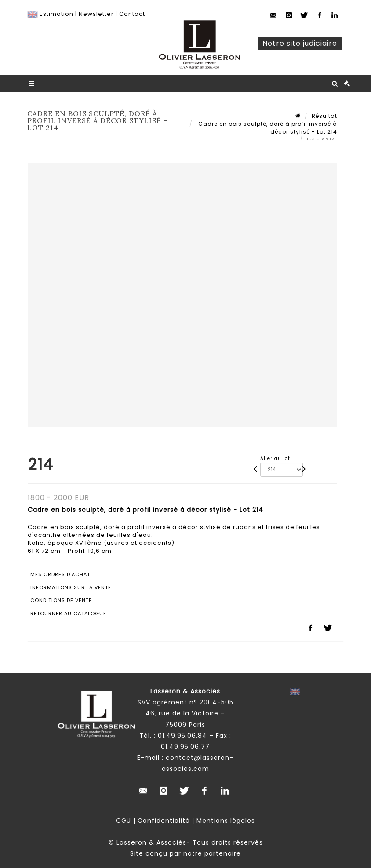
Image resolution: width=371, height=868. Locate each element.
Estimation (56, 14)
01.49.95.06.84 (182, 736)
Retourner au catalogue (68, 613)
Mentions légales (226, 821)
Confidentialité (164, 821)
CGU (124, 821)
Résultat (324, 116)
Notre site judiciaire (300, 43)
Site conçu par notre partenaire (185, 853)
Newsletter (96, 14)
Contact (132, 14)
